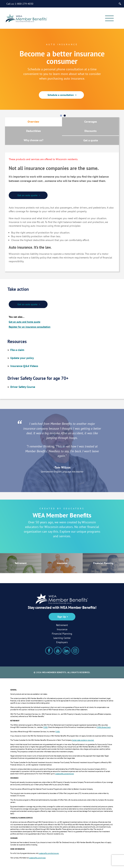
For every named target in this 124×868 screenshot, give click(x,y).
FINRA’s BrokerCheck (104, 727)
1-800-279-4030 (24, 4)
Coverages (91, 122)
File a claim (17, 350)
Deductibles (33, 131)
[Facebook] (49, 651)
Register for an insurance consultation (30, 327)
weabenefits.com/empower (64, 774)
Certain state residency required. (83, 740)
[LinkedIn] (66, 651)
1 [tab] (62, 116)
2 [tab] (65, 116)
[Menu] (109, 18)
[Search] (120, 4)
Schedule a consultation (61, 95)
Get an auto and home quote (24, 322)
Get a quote (91, 140)
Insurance (62, 563)
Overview (33, 122)
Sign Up (62, 617)
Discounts (91, 131)
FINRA (45, 727)
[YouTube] (58, 651)
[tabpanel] (62, 69)
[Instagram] (75, 651)
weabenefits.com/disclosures (49, 853)
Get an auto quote (28, 195)
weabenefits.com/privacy (37, 858)
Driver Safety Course (23, 387)
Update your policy (22, 358)
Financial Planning (103, 563)
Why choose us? (33, 140)
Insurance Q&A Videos (24, 366)
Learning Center (62, 638)
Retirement (21, 563)
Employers (62, 642)
